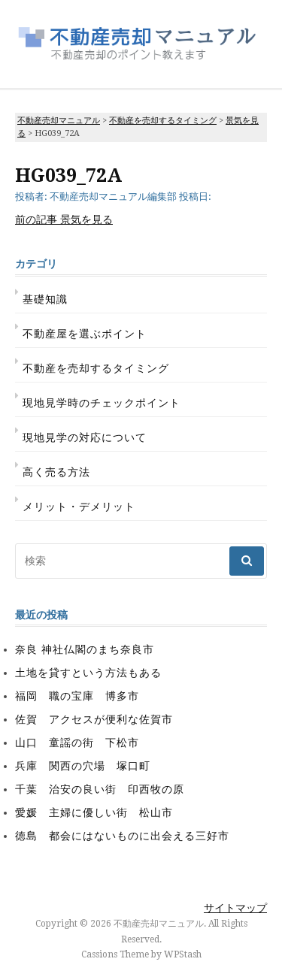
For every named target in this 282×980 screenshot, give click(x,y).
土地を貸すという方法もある (88, 673)
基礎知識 (45, 299)
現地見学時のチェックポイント (102, 403)
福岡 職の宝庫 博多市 (77, 696)
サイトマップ (235, 908)
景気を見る (64, 219)
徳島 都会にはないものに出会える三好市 (122, 836)
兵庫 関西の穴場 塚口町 (83, 766)
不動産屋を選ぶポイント (85, 334)
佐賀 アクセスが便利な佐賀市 (94, 719)
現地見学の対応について (85, 437)
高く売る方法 (56, 472)
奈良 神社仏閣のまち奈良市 (85, 649)
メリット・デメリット (79, 507)
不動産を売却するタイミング (96, 368)
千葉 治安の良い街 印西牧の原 (100, 789)
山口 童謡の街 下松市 (77, 743)
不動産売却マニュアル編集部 (113, 197)
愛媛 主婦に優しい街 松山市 (94, 812)
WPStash (183, 954)
